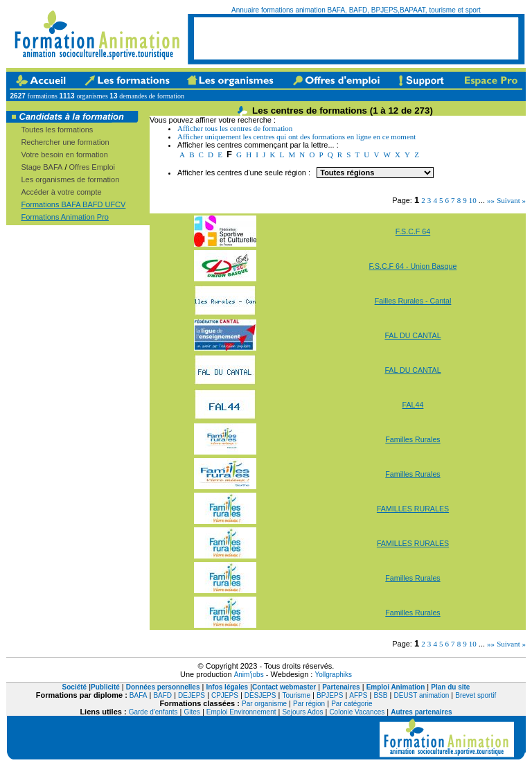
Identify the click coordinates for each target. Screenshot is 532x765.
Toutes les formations (57, 130)
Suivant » (511, 200)
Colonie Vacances (357, 712)
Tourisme (296, 695)
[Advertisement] (356, 38)
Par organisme (264, 704)
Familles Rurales (413, 439)
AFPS (358, 695)
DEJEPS (192, 695)
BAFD (162, 695)
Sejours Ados (302, 712)
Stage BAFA (42, 167)
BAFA (139, 695)
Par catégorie (352, 704)
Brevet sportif (476, 695)
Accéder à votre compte (61, 192)
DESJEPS (260, 695)
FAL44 (413, 405)
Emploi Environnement (241, 712)
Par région (309, 704)
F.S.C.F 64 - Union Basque (413, 266)
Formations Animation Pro (65, 217)
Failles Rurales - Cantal (413, 301)
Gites (192, 712)
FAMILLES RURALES (413, 509)
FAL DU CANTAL (413, 335)
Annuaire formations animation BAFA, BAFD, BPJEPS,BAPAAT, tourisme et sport (356, 10)
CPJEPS (225, 695)
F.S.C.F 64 (413, 231)
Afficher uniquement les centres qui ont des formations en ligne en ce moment (296, 137)
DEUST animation (421, 695)
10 (473, 200)
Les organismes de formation (70, 179)
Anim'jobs (249, 675)
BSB (380, 695)
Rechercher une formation (65, 142)
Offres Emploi (92, 167)
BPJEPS (330, 695)
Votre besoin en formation (64, 155)
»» (491, 200)
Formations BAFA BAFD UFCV (73, 204)
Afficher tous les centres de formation (235, 128)
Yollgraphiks (333, 675)
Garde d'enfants (153, 712)
